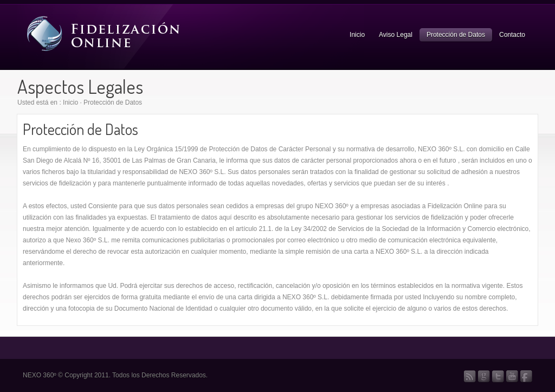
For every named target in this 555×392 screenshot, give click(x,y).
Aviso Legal (396, 35)
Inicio (357, 35)
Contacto (512, 35)
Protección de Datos (456, 35)
